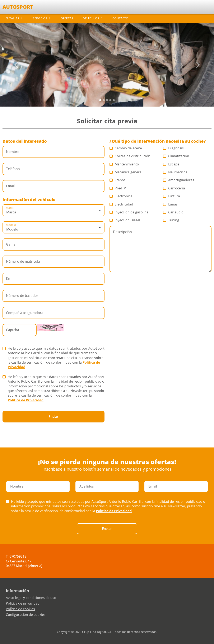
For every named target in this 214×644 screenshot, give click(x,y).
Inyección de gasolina (129, 212)
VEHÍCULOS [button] (91, 18)
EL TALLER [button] (12, 18)
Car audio (173, 212)
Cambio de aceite (126, 148)
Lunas (170, 204)
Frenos (118, 180)
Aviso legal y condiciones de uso (31, 598)
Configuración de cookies (26, 615)
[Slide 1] (104, 100)
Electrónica (121, 196)
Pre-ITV (118, 188)
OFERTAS (67, 18)
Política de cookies (20, 609)
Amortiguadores (179, 180)
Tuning (171, 220)
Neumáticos (175, 172)
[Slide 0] (100, 100)
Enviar (54, 417)
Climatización (176, 156)
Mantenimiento (124, 164)
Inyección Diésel (125, 220)
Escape (171, 164)
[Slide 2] (107, 100)
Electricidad (121, 204)
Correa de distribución (130, 156)
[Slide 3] (110, 100)
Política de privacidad (23, 603)
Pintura (172, 196)
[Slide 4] (114, 100)
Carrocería (174, 188)
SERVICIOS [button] (40, 18)
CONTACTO (120, 18)
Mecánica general (126, 172)
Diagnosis (173, 148)
